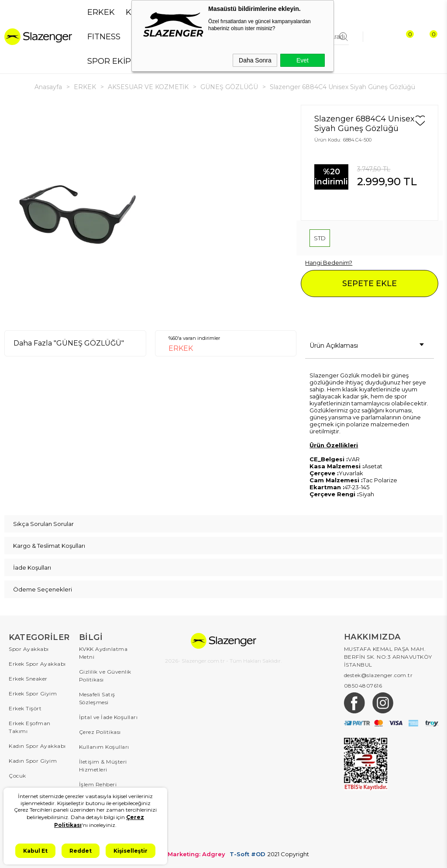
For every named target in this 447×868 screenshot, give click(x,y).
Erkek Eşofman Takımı (30, 727)
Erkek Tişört (25, 708)
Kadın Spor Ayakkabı (37, 746)
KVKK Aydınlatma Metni (103, 653)
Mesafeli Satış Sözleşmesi (97, 698)
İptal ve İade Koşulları (108, 717)
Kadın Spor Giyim (33, 761)
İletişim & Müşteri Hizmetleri (103, 766)
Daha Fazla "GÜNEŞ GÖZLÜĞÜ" (69, 343)
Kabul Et (35, 851)
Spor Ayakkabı (29, 649)
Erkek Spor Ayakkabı (37, 664)
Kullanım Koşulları (104, 747)
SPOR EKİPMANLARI (128, 61)
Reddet (81, 851)
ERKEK (101, 12)
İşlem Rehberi (98, 784)
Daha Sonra (255, 60)
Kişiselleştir (131, 851)
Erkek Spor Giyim (33, 693)
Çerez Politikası (100, 732)
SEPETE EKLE (370, 284)
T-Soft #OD (248, 854)
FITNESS (104, 37)
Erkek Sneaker (28, 679)
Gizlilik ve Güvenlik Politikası (105, 676)
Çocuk (17, 776)
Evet (303, 60)
